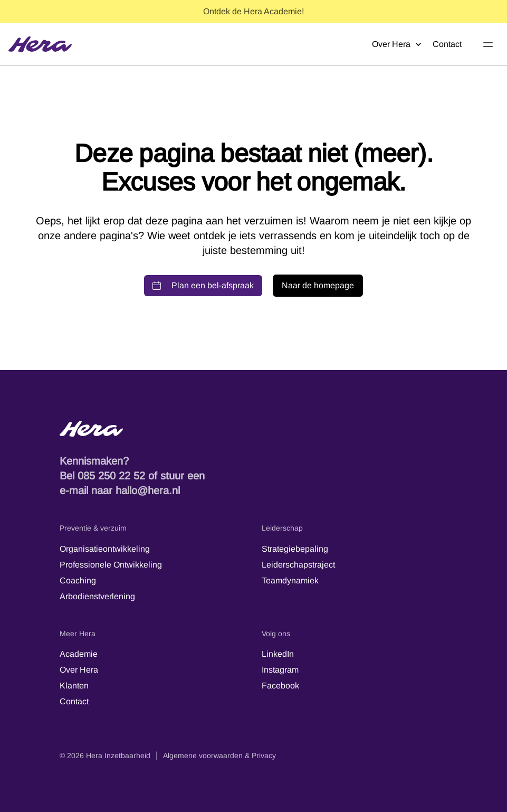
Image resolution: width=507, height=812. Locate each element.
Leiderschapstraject (298, 565)
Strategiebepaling (295, 549)
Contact (447, 44)
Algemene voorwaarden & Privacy (219, 756)
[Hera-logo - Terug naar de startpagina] (254, 429)
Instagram (280, 670)
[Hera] (40, 44)
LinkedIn (278, 654)
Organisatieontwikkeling (105, 549)
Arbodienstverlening (97, 596)
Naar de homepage (318, 285)
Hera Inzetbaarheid (118, 756)
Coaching (78, 580)
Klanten (74, 686)
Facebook (280, 686)
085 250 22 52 (111, 476)
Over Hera (397, 44)
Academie (79, 654)
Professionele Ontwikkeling (111, 565)
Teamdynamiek (290, 580)
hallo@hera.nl (148, 490)
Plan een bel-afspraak (203, 285)
